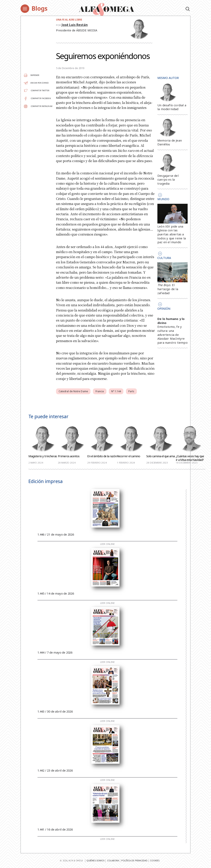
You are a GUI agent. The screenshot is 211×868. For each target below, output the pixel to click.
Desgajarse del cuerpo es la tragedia (168, 179)
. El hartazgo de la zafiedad (168, 289)
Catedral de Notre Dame (73, 391)
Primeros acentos (69, 456)
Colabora (113, 861)
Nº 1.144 (116, 391)
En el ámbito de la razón (102, 456)
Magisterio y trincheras (43, 456)
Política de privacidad (134, 861)
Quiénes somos (95, 861)
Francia (100, 391)
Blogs (40, 8)
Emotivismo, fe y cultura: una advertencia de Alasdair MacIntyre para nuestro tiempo (173, 335)
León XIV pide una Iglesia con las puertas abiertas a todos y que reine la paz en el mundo (172, 234)
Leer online (107, 544)
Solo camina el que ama (161, 456)
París (131, 391)
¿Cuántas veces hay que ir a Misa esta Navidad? (190, 458)
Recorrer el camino (128, 456)
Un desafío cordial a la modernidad (172, 107)
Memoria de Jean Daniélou (170, 142)
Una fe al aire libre (69, 20)
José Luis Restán (75, 25)
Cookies (155, 861)
